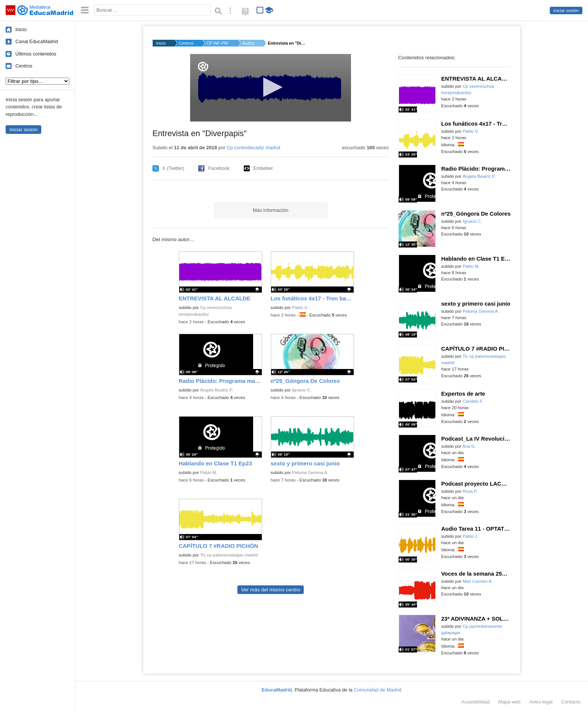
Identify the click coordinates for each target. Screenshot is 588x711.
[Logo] (203, 67)
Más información (271, 210)
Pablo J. (471, 536)
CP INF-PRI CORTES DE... (218, 43)
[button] (271, 87)
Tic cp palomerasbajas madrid (229, 555)
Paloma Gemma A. (310, 472)
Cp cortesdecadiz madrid (254, 148)
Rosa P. (470, 491)
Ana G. (469, 446)
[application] (271, 88)
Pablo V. (300, 307)
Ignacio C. (302, 390)
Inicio (21, 29)
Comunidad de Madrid (378, 690)
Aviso (541, 702)
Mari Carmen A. (478, 581)
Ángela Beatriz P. (217, 390)
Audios (249, 43)
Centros (24, 66)
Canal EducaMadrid (37, 41)
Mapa (510, 702)
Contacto (571, 702)
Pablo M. (209, 472)
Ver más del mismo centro (271, 590)
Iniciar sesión (566, 10)
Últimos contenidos (36, 54)
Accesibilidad (475, 702)
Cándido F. (473, 401)
